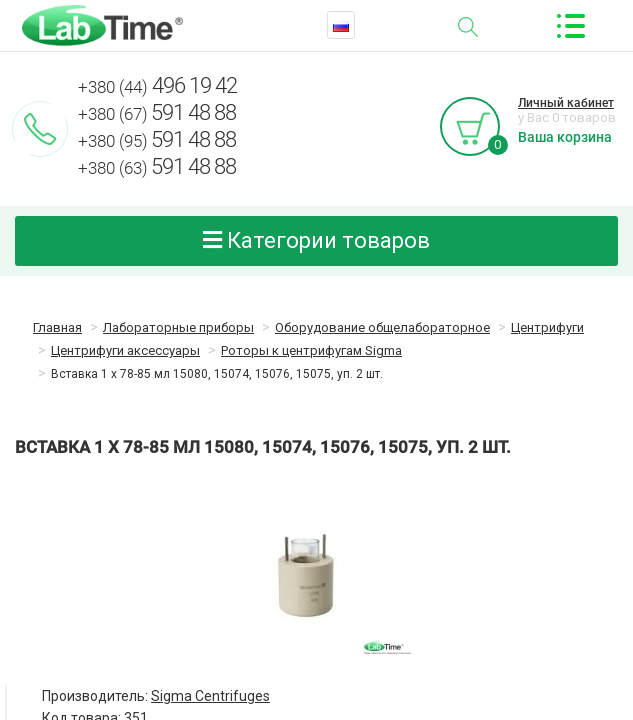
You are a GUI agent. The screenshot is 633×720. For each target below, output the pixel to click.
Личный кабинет (566, 103)
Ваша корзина (565, 137)
